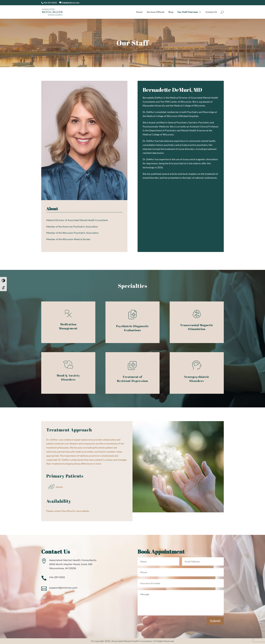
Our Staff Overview (188, 12)
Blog (171, 12)
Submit (215, 621)
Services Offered (155, 12)
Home (139, 12)
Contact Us (211, 12)
